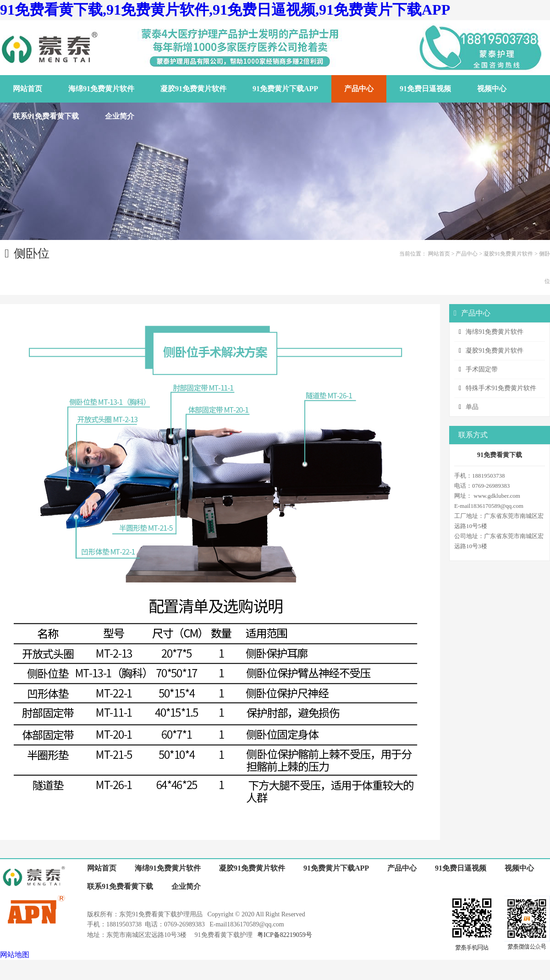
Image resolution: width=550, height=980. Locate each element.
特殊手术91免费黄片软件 (501, 388)
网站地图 (15, 955)
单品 (472, 407)
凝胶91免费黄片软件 (508, 254)
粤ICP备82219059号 (285, 935)
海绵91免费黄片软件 (495, 332)
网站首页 (439, 254)
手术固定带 (482, 369)
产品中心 (467, 254)
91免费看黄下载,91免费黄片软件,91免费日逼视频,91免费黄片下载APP (225, 10)
